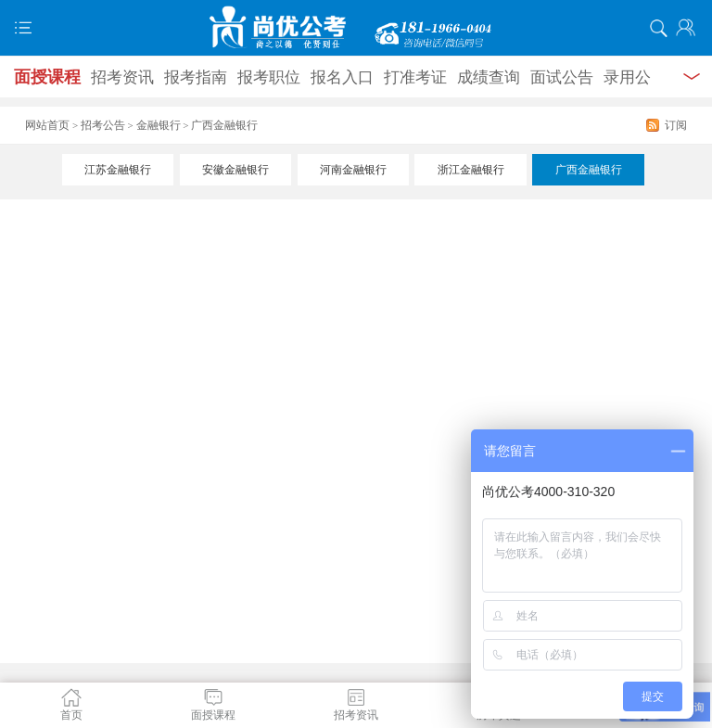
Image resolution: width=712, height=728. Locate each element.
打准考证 (415, 77)
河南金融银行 (353, 170)
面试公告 (562, 77)
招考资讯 (122, 77)
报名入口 (342, 77)
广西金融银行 (589, 170)
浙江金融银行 (471, 170)
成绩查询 (489, 77)
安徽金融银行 (235, 170)
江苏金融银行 (118, 170)
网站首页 (47, 125)
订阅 (676, 125)
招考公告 (103, 125)
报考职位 (269, 77)
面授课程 (47, 77)
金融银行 (159, 125)
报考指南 (196, 77)
